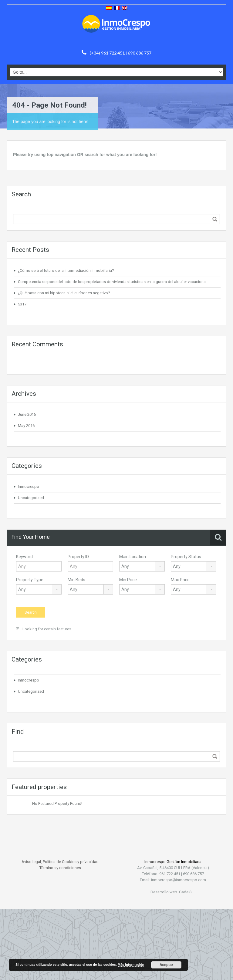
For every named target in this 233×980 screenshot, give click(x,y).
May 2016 (26, 426)
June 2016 (27, 414)
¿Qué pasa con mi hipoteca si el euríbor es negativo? (64, 293)
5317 (22, 304)
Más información (131, 965)
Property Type (30, 580)
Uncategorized (31, 498)
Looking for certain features (44, 629)
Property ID (78, 557)
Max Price (180, 580)
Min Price (128, 580)
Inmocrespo (29, 487)
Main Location (133, 557)
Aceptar (166, 965)
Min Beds (76, 580)
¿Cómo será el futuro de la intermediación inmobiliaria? (66, 270)
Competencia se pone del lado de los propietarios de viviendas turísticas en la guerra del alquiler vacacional (112, 282)
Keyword (24, 557)
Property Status (186, 557)
